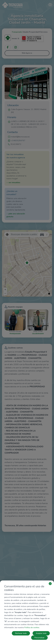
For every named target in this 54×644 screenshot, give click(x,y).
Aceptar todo (41, 633)
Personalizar (39, 638)
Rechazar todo (21, 633)
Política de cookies (32, 627)
